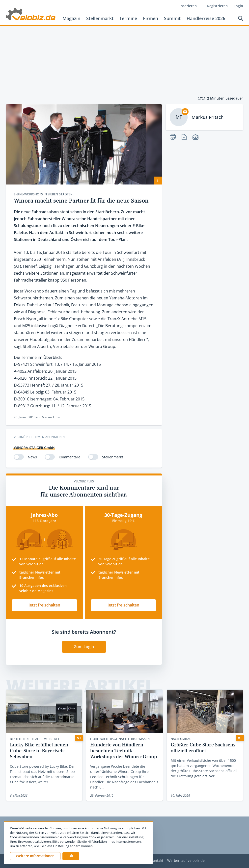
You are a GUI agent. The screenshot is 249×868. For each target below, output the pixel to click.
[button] (71, 856)
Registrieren (217, 6)
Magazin (71, 18)
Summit (172, 18)
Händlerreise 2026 (206, 18)
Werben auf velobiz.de (186, 861)
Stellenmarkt (100, 18)
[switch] (19, 457)
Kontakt (157, 861)
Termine (128, 18)
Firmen (151, 18)
